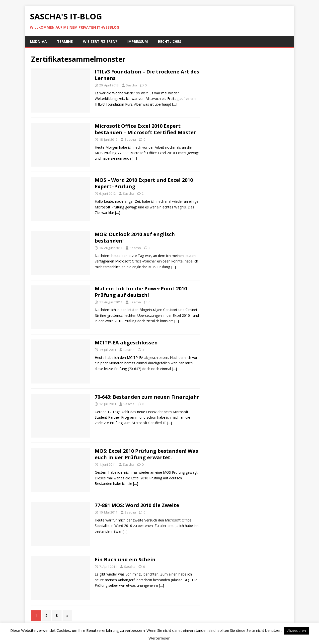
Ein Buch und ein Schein (125, 559)
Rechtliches (170, 41)
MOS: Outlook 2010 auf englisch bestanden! (135, 237)
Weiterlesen (159, 638)
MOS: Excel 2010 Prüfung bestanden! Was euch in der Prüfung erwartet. (146, 454)
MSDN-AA (38, 41)
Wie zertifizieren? (100, 41)
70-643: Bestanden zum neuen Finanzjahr (147, 397)
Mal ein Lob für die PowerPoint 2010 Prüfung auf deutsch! (141, 292)
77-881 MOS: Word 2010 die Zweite (137, 505)
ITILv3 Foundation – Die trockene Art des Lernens (147, 75)
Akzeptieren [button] (297, 631)
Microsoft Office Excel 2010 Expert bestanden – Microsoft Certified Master (145, 129)
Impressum (138, 41)
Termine (65, 41)
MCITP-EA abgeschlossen (126, 343)
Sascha (131, 85)
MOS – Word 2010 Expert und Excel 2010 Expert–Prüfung (144, 183)
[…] (175, 104)
